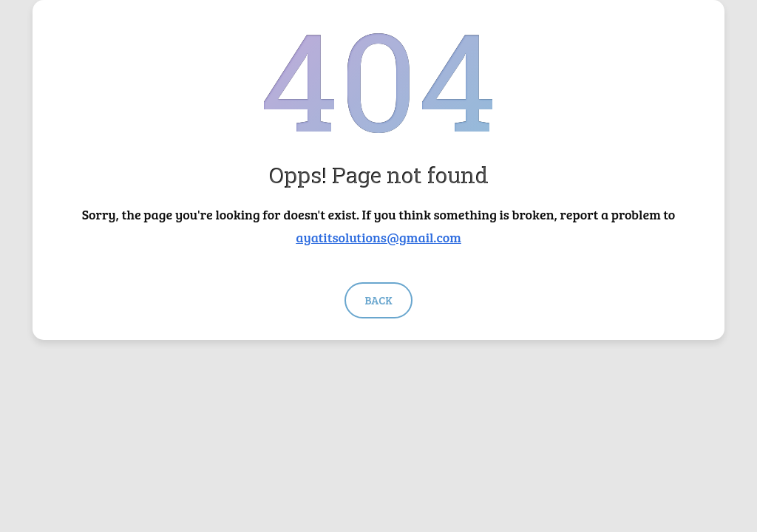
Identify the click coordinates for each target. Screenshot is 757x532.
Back (378, 300)
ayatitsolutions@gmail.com (378, 237)
